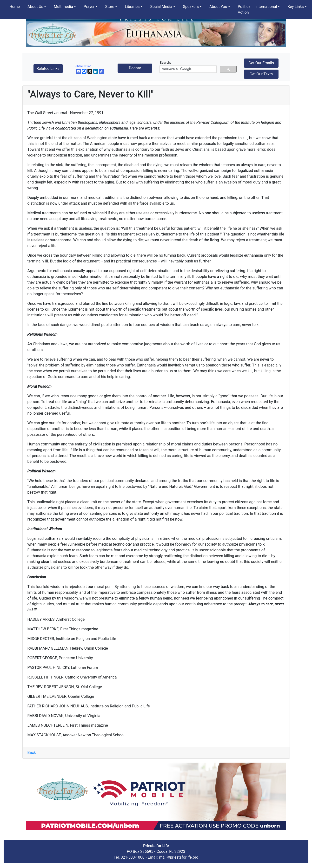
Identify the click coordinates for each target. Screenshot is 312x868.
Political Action (245, 10)
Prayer (89, 7)
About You (218, 7)
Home (15, 7)
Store (110, 7)
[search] (187, 69)
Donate (135, 68)
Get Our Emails (261, 63)
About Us (35, 7)
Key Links (295, 7)
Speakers (191, 7)
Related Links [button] (48, 69)
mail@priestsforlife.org (179, 857)
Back (32, 753)
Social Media (161, 7)
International (266, 7)
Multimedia (63, 7)
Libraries (132, 7)
